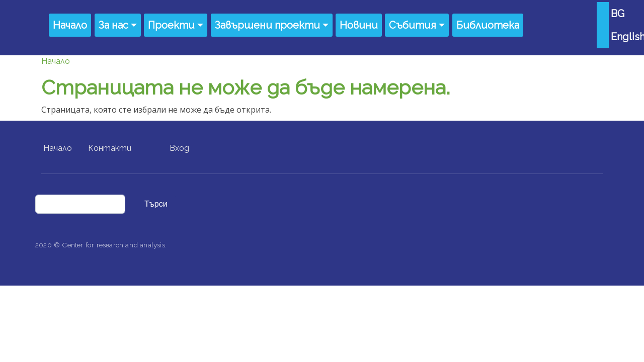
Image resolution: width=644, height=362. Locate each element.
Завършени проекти (267, 25)
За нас (113, 25)
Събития (413, 25)
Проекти (171, 25)
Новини (359, 25)
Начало (70, 25)
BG (618, 14)
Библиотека (488, 25)
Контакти (110, 148)
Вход (179, 148)
